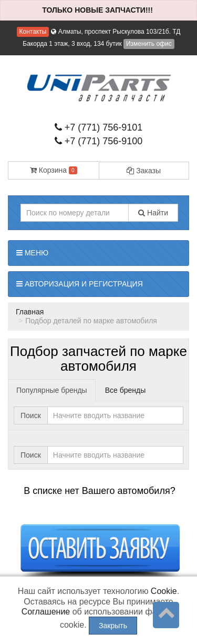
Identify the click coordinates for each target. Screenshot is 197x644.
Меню (32, 253)
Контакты (33, 32)
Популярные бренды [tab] (52, 390)
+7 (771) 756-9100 (99, 141)
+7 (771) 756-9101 (99, 127)
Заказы (144, 171)
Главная (30, 312)
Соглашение (46, 612)
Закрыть (113, 626)
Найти (153, 213)
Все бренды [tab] (126, 390)
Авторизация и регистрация (80, 284)
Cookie (164, 591)
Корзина (54, 170)
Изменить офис (149, 44)
